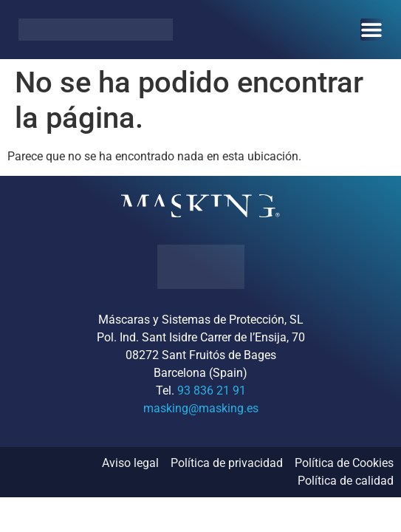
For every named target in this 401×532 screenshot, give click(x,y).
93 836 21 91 (212, 391)
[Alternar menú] (371, 30)
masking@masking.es (201, 408)
